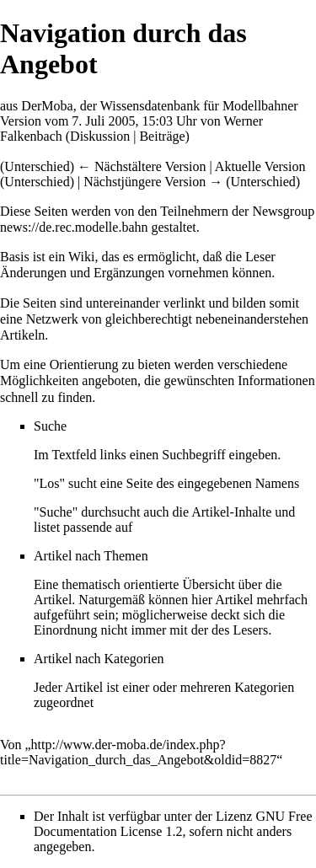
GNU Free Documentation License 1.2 (173, 824)
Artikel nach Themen (91, 556)
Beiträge (162, 136)
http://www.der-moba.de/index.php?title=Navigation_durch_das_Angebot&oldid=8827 (138, 752)
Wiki (81, 257)
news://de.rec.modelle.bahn (74, 227)
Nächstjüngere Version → (153, 182)
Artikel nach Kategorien (99, 659)
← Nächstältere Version (142, 166)
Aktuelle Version (260, 166)
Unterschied (37, 166)
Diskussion (100, 136)
